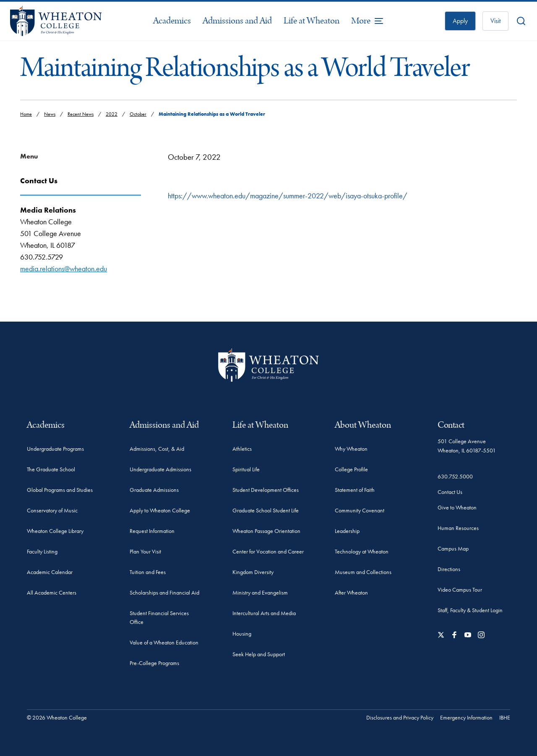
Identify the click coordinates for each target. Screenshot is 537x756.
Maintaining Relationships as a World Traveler (212, 114)
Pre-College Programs (154, 663)
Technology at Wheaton (362, 551)
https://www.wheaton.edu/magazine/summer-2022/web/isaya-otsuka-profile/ (288, 196)
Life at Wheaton (312, 21)
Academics (172, 21)
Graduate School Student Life (266, 510)
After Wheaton (351, 592)
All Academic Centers (52, 592)
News (50, 114)
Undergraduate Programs (55, 449)
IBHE (505, 717)
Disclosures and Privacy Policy (400, 717)
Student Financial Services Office (159, 617)
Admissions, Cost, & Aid (157, 449)
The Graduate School (51, 469)
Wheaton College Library (55, 531)
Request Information (152, 531)
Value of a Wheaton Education (164, 642)
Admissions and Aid (237, 21)
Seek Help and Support (259, 654)
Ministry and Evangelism (260, 592)
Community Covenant (360, 510)
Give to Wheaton (457, 507)
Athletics (242, 449)
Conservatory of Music (52, 510)
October (138, 114)
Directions (449, 569)
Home (26, 114)
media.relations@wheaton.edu (64, 269)
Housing (242, 634)
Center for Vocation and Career (268, 551)
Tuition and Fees (148, 572)
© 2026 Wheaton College (57, 717)
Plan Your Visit (145, 551)
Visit (495, 21)
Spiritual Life (246, 469)
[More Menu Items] (368, 21)
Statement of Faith (355, 490)
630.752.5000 (455, 476)
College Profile (351, 469)
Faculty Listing (42, 551)
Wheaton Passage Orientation (266, 531)
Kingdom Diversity (253, 572)
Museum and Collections (363, 572)
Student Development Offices (266, 490)
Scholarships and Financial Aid (164, 592)
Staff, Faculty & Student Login (470, 610)
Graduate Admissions (154, 490)
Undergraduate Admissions (160, 469)
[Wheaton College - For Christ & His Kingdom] (268, 365)
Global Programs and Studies (60, 490)
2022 (112, 114)
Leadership (347, 531)
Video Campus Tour (460, 590)
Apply (460, 21)
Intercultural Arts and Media (264, 613)
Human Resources (458, 528)
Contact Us (450, 492)
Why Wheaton (351, 449)
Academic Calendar (50, 572)
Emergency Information (466, 717)
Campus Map (453, 548)
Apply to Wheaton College (160, 510)
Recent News (81, 114)
